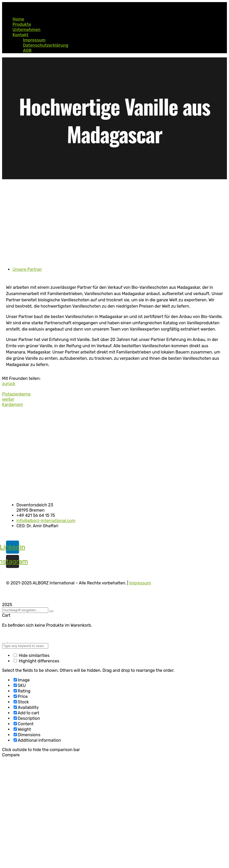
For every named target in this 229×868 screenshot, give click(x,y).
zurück (9, 384)
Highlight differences (36, 661)
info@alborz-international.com (46, 521)
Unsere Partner (27, 269)
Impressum (140, 583)
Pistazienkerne (16, 394)
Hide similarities (32, 656)
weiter (8, 399)
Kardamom (13, 405)
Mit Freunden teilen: (21, 378)
